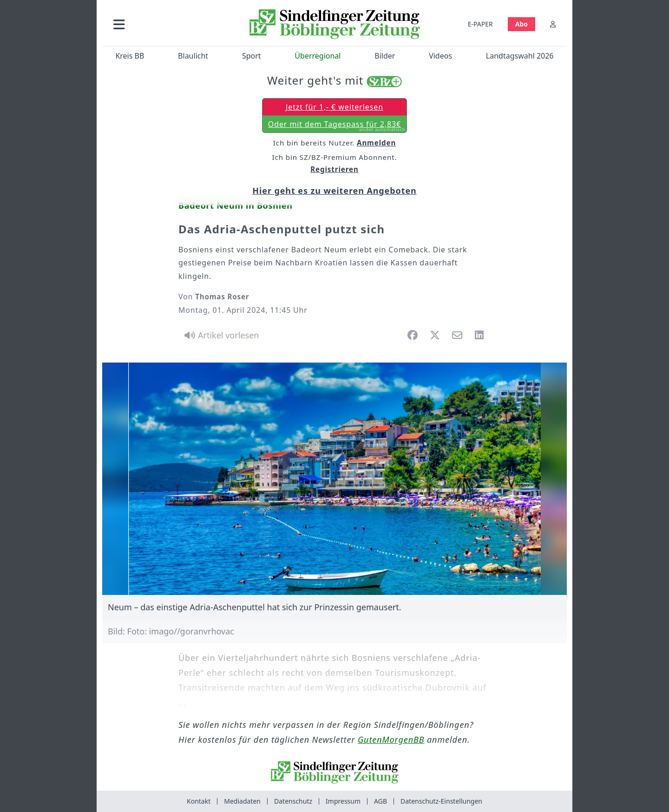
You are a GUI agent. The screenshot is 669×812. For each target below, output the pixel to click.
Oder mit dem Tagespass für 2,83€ (337, 126)
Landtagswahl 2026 (520, 56)
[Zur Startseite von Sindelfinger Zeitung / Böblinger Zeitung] (335, 24)
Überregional (318, 56)
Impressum (343, 801)
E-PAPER (480, 24)
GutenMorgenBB (391, 739)
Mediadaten (242, 801)
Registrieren (334, 169)
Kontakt (199, 801)
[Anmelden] (553, 24)
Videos (440, 56)
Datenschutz (293, 801)
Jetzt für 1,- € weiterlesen (334, 107)
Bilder (385, 56)
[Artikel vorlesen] (220, 335)
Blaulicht (193, 56)
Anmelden (376, 143)
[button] (169, 24)
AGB (380, 801)
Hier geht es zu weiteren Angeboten (334, 191)
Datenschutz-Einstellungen (441, 801)
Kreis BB (130, 56)
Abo (521, 24)
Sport (252, 56)
